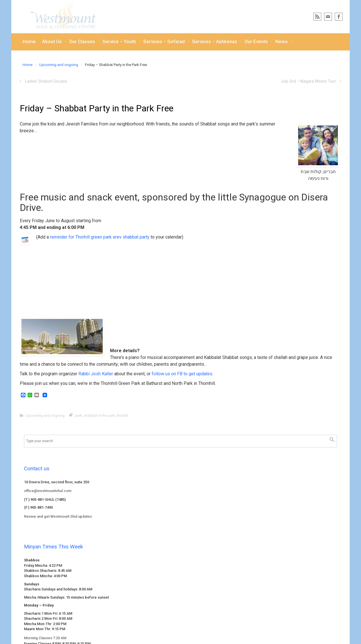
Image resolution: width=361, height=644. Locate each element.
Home (27, 65)
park (78, 415)
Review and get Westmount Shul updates (58, 516)
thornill (122, 415)
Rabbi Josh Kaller (96, 374)
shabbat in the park (99, 415)
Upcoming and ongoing (59, 65)
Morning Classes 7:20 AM (45, 638)
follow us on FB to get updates (182, 374)
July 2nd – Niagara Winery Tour (308, 81)
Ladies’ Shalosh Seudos (46, 81)
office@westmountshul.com (48, 491)
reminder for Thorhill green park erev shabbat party (100, 237)
